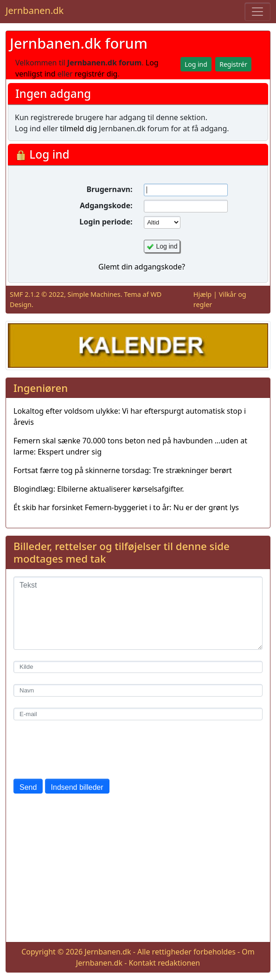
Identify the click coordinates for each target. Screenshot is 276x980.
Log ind (167, 246)
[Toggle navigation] (257, 12)
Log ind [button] (196, 64)
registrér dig (96, 74)
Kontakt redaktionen (164, 963)
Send (28, 787)
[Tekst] (138, 613)
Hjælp (202, 294)
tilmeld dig (78, 128)
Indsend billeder (77, 787)
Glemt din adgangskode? (142, 267)
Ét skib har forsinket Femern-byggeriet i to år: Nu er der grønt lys (126, 507)
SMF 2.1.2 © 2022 (37, 294)
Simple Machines (94, 294)
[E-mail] (138, 714)
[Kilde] (138, 667)
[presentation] (84, 749)
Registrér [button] (233, 64)
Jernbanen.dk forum (79, 43)
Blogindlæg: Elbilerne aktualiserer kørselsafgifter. (99, 489)
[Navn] (138, 690)
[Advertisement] (138, 870)
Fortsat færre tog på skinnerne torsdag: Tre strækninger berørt (123, 470)
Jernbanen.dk (35, 10)
